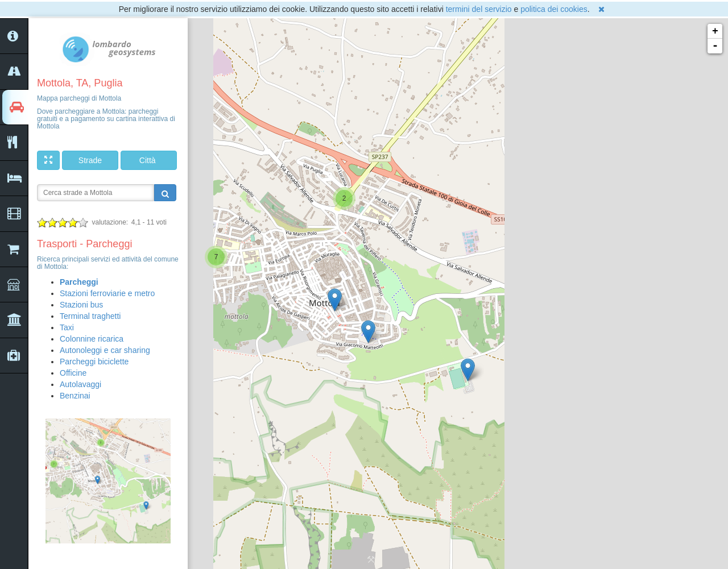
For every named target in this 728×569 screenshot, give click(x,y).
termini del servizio (479, 9)
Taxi (67, 327)
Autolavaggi (80, 384)
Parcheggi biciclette (94, 362)
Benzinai (75, 396)
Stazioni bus (81, 305)
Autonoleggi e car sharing (105, 350)
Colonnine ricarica (92, 339)
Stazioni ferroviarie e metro (107, 293)
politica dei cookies (554, 9)
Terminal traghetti (90, 316)
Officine (73, 373)
